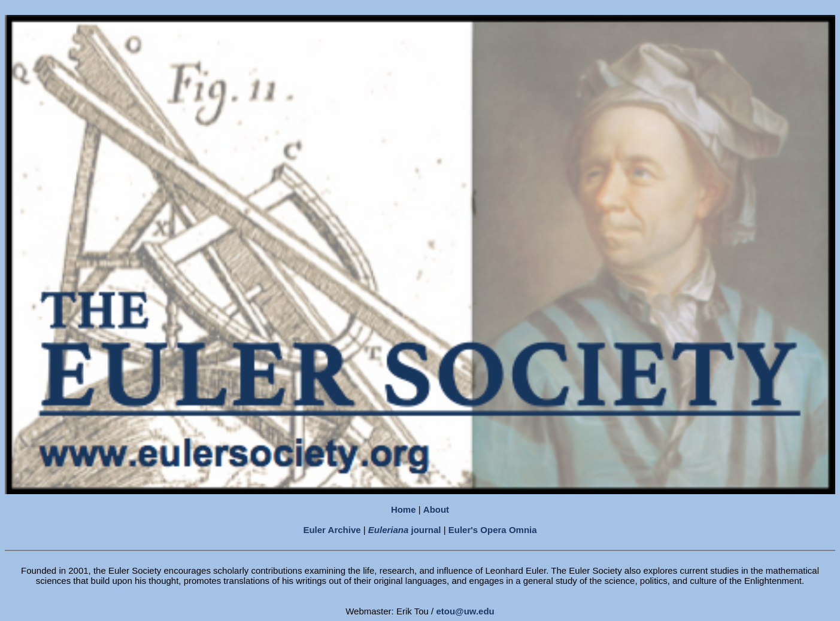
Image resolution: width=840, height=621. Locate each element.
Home (404, 509)
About (436, 509)
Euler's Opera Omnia (493, 530)
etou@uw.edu (465, 611)
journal (405, 530)
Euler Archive (332, 530)
